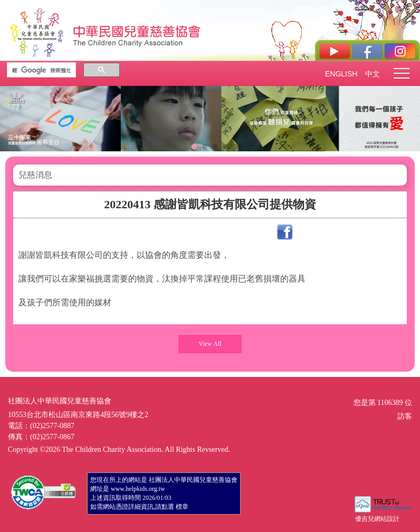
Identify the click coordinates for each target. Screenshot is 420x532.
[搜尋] (41, 70)
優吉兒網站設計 (377, 519)
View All (210, 344)
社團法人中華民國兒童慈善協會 (137, 31)
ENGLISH (341, 74)
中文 (373, 74)
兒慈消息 (35, 175)
